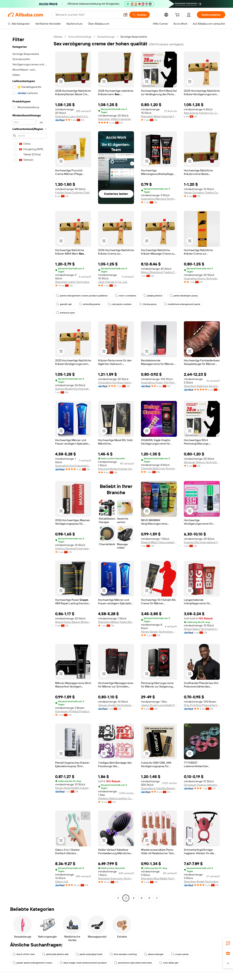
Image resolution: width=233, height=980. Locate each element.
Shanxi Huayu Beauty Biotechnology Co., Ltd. (73, 622)
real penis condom (120, 304)
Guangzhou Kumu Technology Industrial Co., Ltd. (202, 278)
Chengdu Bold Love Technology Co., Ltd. (159, 468)
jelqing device (153, 296)
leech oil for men (24, 954)
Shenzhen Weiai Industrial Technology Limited (159, 116)
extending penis (90, 304)
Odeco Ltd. (62, 882)
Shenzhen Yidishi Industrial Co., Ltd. (116, 119)
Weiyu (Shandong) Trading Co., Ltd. (159, 272)
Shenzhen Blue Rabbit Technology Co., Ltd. (159, 878)
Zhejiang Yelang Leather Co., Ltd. (116, 798)
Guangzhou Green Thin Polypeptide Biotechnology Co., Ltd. (159, 383)
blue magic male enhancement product (83, 963)
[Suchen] (140, 15)
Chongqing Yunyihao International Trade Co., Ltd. (116, 383)
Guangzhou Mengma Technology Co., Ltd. (159, 199)
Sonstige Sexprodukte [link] (134, 37)
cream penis (180, 954)
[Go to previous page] (118, 898)
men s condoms (126, 296)
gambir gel (64, 304)
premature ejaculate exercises (133, 963)
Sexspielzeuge (106, 37)
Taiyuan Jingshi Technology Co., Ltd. (116, 705)
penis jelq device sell (55, 954)
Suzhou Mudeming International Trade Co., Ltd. (73, 389)
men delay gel (169, 963)
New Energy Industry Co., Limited (202, 113)
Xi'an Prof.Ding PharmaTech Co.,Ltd (202, 705)
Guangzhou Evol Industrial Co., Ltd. (73, 466)
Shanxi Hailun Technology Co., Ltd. (202, 629)
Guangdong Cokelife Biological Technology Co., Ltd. (159, 788)
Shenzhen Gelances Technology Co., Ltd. (202, 386)
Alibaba (58, 37)
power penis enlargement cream (32, 963)
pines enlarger (154, 954)
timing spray (148, 304)
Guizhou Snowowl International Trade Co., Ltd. (73, 548)
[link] (228, 943)
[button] (125, 15)
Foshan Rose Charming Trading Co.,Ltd (73, 193)
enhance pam (66, 313)
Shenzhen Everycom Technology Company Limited (116, 878)
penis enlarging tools (89, 954)
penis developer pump (184, 296)
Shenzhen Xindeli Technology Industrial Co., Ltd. (202, 882)
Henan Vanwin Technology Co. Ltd (159, 632)
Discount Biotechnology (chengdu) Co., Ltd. (116, 469)
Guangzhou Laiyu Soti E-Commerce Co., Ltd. (73, 116)
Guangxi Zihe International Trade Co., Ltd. (202, 542)
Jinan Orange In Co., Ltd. (113, 282)
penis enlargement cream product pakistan (82, 296)
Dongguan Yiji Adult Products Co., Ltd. (73, 711)
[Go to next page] (157, 898)
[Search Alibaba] (88, 15)
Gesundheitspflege (80, 37)
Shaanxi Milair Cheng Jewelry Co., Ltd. (159, 542)
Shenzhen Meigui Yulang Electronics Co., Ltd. (116, 622)
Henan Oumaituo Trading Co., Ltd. (202, 193)
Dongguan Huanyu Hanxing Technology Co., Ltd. (202, 785)
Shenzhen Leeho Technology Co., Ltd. (73, 282)
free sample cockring (123, 954)
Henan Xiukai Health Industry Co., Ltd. (73, 788)
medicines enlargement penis (182, 304)
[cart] (178, 15)
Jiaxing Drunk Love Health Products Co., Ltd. (159, 705)
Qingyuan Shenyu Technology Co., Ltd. (202, 462)
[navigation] (30, 468)
